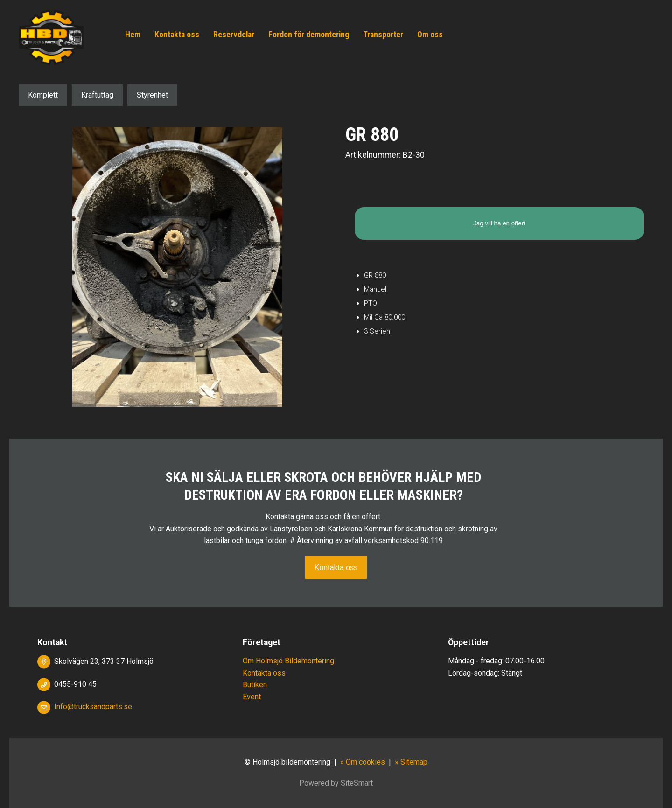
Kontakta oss (177, 35)
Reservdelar (234, 35)
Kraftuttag (97, 95)
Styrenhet (152, 95)
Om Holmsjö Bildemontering (288, 661)
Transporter (383, 35)
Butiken (255, 685)
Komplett (43, 95)
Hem (133, 35)
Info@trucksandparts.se (93, 707)
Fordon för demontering (309, 35)
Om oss (430, 35)
